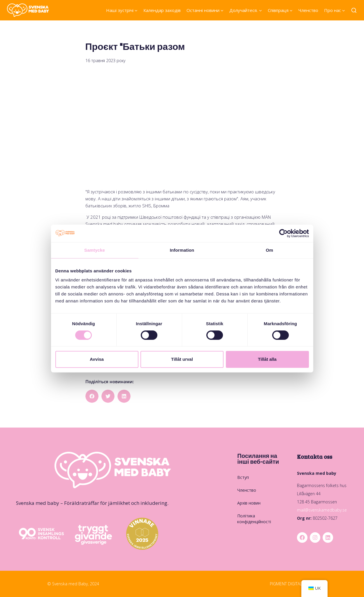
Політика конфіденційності (254, 519)
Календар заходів (162, 10)
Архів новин (249, 503)
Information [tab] (182, 250)
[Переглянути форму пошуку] (354, 11)
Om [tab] (269, 250)
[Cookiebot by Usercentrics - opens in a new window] (283, 233)
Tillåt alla (267, 359)
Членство (308, 10)
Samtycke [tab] (95, 250)
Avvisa (97, 359)
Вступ (243, 477)
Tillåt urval (182, 359)
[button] (92, 396)
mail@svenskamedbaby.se (322, 510)
